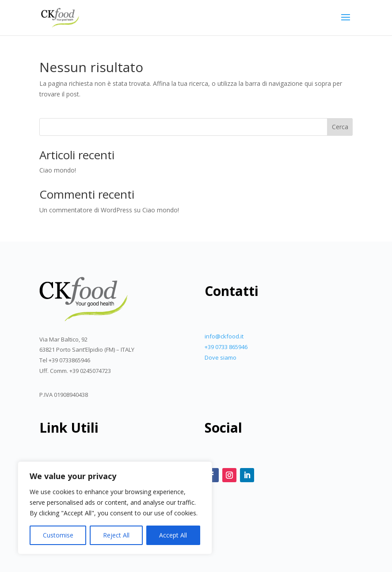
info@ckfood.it (224, 336)
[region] (115, 508)
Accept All (173, 535)
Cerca (340, 127)
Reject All (116, 535)
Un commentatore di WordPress (86, 210)
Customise (58, 535)
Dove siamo (221, 357)
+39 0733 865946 (226, 347)
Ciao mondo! (58, 170)
